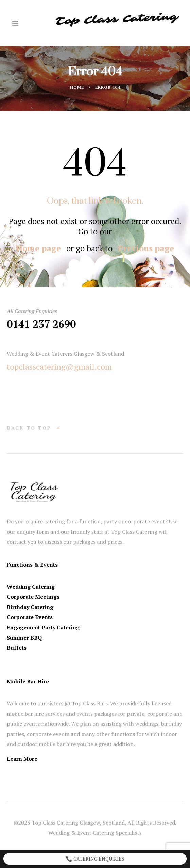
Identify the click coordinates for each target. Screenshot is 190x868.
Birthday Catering (30, 607)
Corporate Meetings (33, 597)
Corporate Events (30, 617)
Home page (39, 248)
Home (77, 87)
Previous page (146, 248)
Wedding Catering (31, 587)
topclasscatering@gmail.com (59, 367)
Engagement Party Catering (43, 627)
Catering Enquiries (95, 859)
